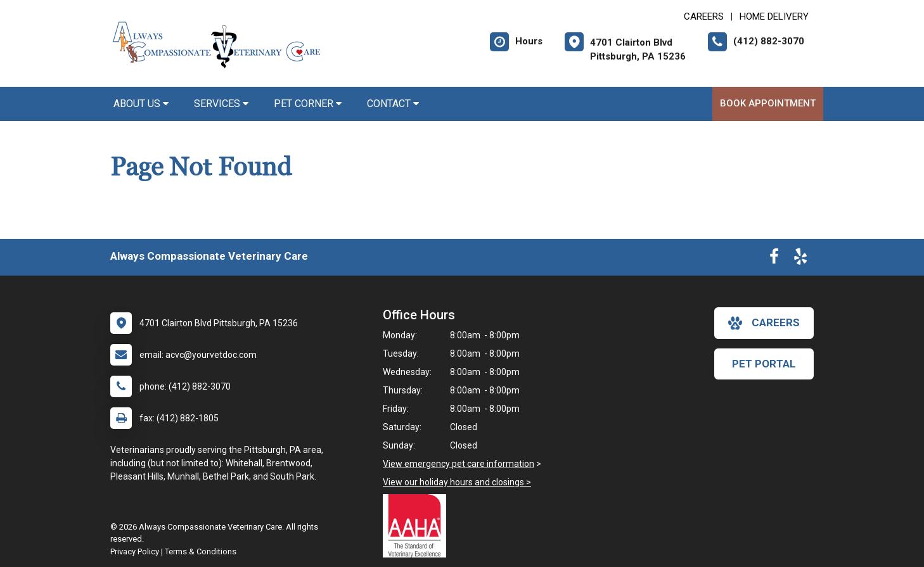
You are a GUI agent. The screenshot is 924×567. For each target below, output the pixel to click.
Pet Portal (764, 364)
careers (764, 323)
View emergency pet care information (459, 464)
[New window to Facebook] (774, 259)
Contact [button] (393, 104)
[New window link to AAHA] (418, 526)
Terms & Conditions (201, 551)
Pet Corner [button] (308, 104)
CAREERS (704, 16)
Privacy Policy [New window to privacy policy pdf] (135, 551)
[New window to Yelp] (800, 259)
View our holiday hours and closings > (457, 482)
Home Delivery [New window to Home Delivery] (774, 16)
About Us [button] (141, 104)
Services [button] (221, 104)
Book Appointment (768, 103)
